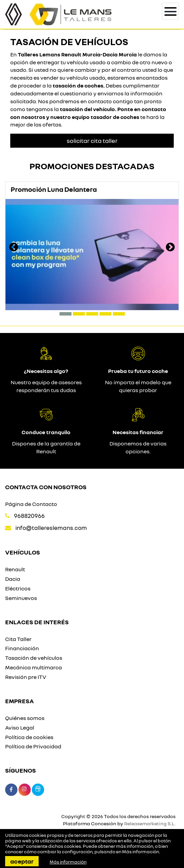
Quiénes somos (25, 718)
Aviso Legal (20, 727)
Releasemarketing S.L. (150, 823)
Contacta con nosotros (46, 487)
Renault (15, 569)
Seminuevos (21, 598)
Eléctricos (18, 588)
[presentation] (14, 248)
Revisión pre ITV (26, 677)
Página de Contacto (31, 504)
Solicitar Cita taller (92, 141)
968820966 (29, 516)
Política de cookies (29, 737)
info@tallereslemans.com (51, 528)
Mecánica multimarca (34, 667)
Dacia (13, 579)
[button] (65, 314)
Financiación (22, 648)
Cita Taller (18, 639)
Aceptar (22, 861)
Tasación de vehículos (34, 658)
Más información (141, 852)
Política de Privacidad (33, 746)
